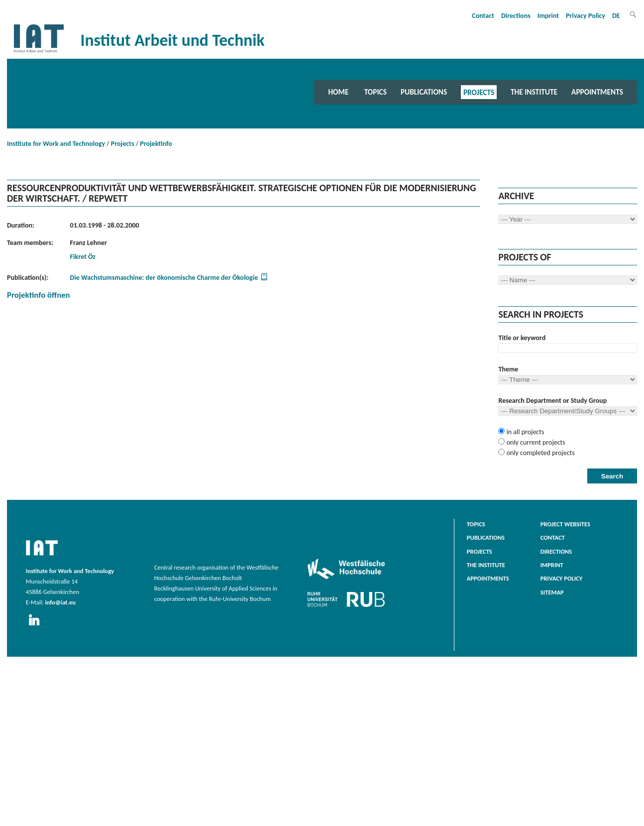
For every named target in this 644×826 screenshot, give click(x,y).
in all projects (524, 432)
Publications (424, 92)
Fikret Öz (83, 257)
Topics (376, 92)
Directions (516, 16)
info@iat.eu (60, 602)
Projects (479, 92)
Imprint (548, 16)
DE (616, 16)
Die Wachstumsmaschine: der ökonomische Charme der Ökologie (164, 278)
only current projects (535, 442)
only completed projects (539, 453)
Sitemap (552, 592)
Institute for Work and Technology (56, 144)
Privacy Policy (586, 16)
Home (338, 92)
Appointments (597, 92)
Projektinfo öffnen (39, 295)
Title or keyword (522, 338)
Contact (483, 16)
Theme (508, 369)
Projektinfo (156, 144)
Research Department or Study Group (552, 401)
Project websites (565, 524)
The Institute (534, 92)
